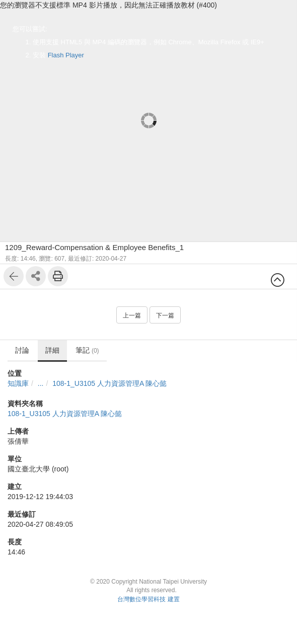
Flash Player (66, 55)
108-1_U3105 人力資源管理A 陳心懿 (109, 383)
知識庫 (18, 383)
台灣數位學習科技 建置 (148, 599)
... (41, 383)
